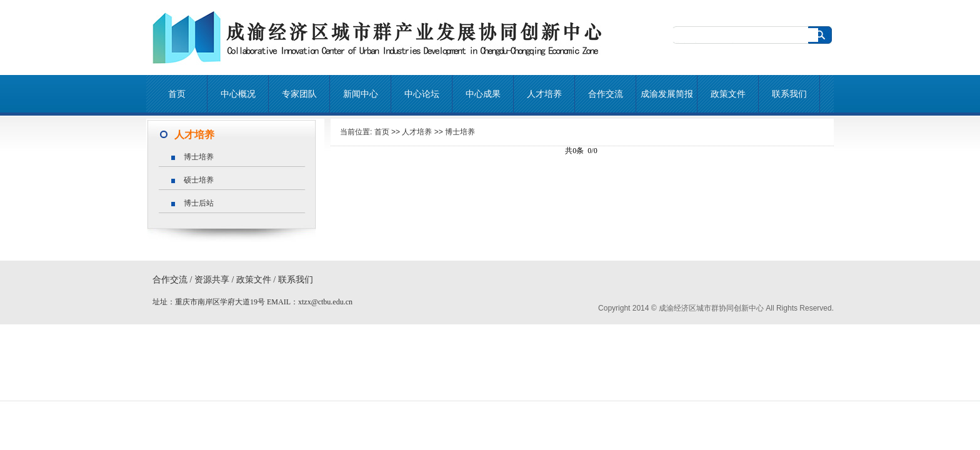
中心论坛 (422, 94)
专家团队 (299, 94)
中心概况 (238, 94)
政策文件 (728, 94)
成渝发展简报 (667, 94)
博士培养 (460, 132)
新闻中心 (361, 94)
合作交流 (606, 94)
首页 (177, 94)
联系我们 (789, 94)
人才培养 (544, 94)
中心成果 (483, 94)
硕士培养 (199, 180)
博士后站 (199, 203)
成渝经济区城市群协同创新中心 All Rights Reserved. (746, 308)
